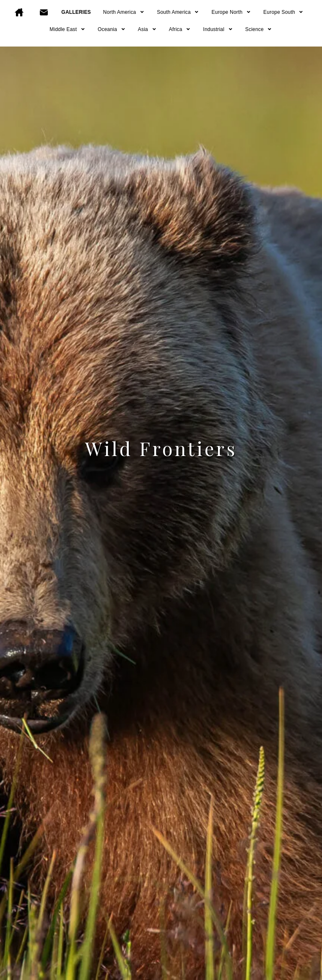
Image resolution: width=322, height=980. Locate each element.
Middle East (68, 29)
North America (124, 12)
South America (178, 12)
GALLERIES (76, 12)
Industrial (218, 29)
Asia (147, 29)
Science (259, 29)
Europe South (284, 12)
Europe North (232, 12)
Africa (180, 29)
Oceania (112, 29)
